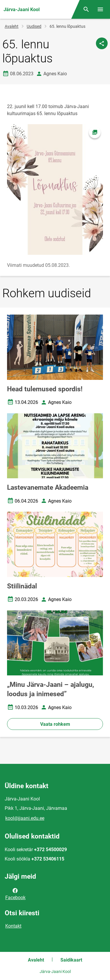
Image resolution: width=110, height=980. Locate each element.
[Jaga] (102, 43)
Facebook (15, 894)
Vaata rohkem (55, 724)
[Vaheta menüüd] (100, 9)
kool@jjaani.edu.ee (25, 818)
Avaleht (12, 26)
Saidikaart (71, 960)
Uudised (34, 26)
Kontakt (13, 926)
